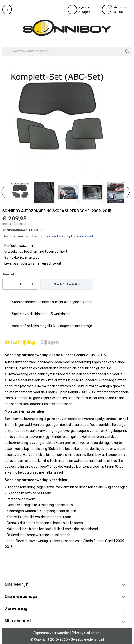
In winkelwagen (67, 284)
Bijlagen (50, 342)
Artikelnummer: (15, 230)
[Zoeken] (67, 51)
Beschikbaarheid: (17, 236)
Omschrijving (20, 342)
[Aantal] (20, 284)
